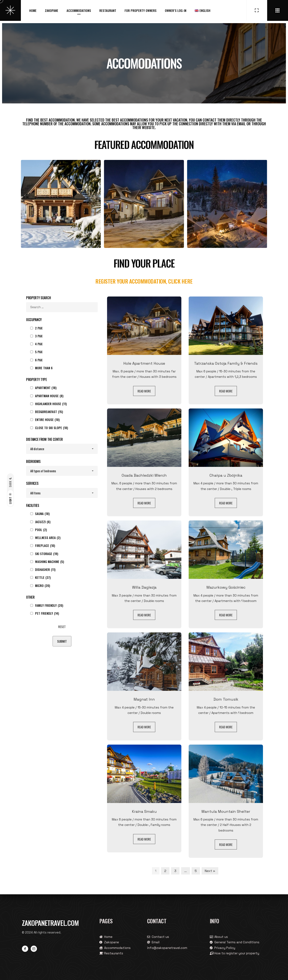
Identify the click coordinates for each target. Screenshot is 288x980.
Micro (43, 585)
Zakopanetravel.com (50, 923)
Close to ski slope (52, 428)
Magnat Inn (144, 699)
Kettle (43, 577)
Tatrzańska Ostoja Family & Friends (226, 363)
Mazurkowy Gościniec (226, 587)
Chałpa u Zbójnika (226, 475)
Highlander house (51, 404)
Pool (41, 530)
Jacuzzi (43, 522)
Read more (144, 391)
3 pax (39, 336)
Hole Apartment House (144, 363)
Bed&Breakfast (49, 412)
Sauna (42, 514)
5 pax (39, 352)
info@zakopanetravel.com (167, 948)
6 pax (39, 360)
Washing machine (50, 562)
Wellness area (48, 538)
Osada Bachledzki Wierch (144, 475)
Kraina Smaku (144, 811)
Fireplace (45, 545)
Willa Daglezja (144, 587)
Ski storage (47, 554)
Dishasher (45, 569)
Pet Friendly (47, 613)
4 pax (39, 344)
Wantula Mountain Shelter (226, 811)
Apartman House (49, 396)
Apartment (46, 388)
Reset (62, 627)
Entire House (47, 420)
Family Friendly (49, 605)
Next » (210, 871)
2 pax (39, 328)
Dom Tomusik (226, 699)
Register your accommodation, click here (144, 281)
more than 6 (44, 368)
